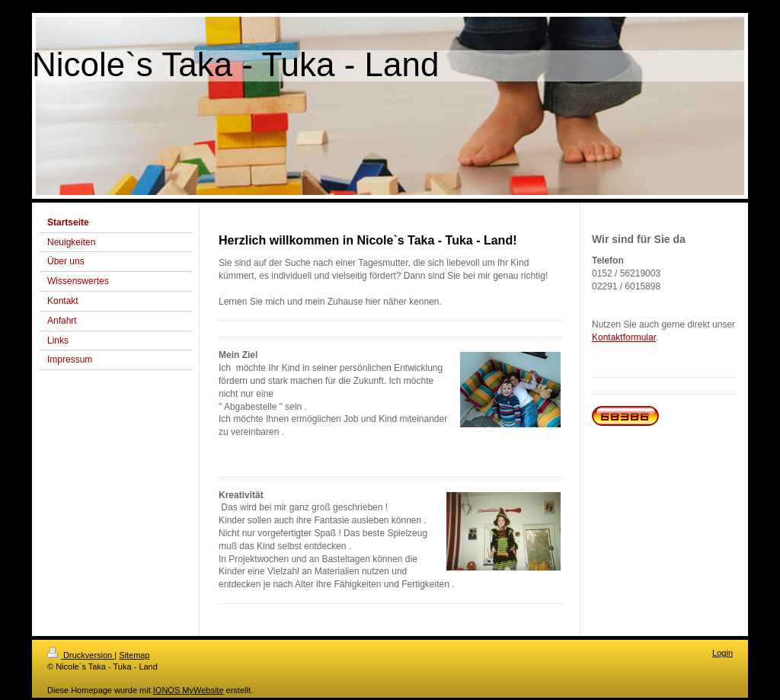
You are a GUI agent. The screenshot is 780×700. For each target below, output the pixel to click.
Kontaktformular (624, 337)
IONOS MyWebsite (189, 690)
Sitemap (134, 655)
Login (722, 653)
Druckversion (81, 655)
